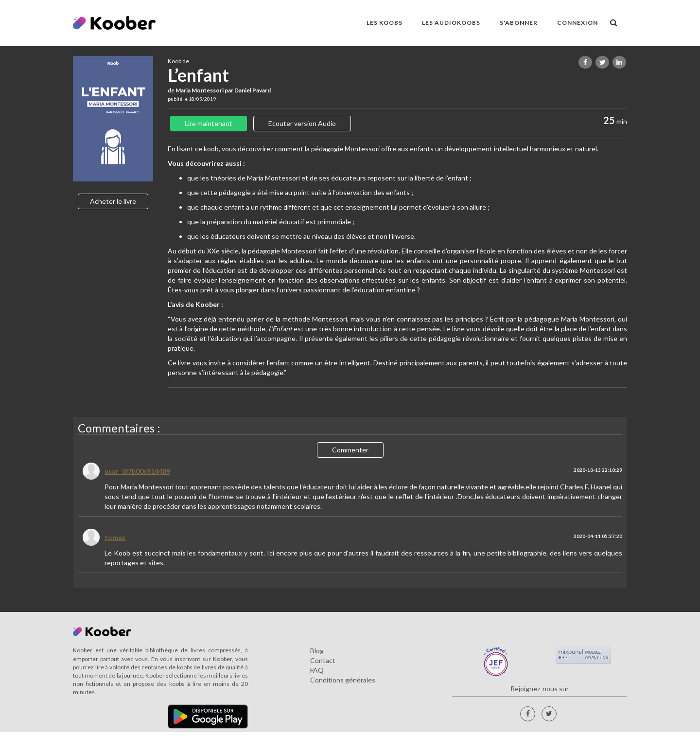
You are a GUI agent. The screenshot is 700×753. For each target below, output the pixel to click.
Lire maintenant (209, 123)
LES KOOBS (385, 23)
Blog (317, 651)
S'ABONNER (519, 23)
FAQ (317, 670)
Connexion (577, 23)
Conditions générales (343, 680)
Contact (323, 660)
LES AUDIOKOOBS (451, 23)
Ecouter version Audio (302, 123)
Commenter (350, 450)
